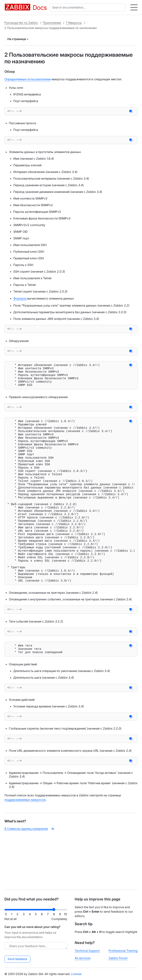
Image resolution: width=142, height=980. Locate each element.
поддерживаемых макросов (25, 851)
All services (83, 958)
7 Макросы (74, 23)
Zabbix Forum (118, 958)
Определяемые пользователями (28, 79)
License (76, 974)
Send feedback (17, 959)
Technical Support (87, 951)
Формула (20, 300)
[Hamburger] (134, 7)
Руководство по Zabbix (21, 23)
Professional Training (123, 951)
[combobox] (88, 7)
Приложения (52, 23)
